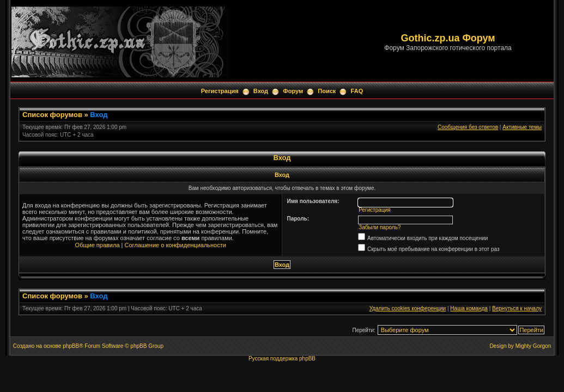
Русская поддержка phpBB (282, 359)
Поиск (327, 91)
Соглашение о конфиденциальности (175, 245)
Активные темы (522, 127)
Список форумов (52, 115)
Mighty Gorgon (533, 346)
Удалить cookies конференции (408, 308)
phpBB (71, 346)
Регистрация (220, 91)
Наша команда (469, 308)
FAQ (357, 91)
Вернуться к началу (517, 308)
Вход (261, 91)
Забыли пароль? (380, 227)
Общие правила (98, 245)
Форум (293, 91)
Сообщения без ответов (468, 127)
